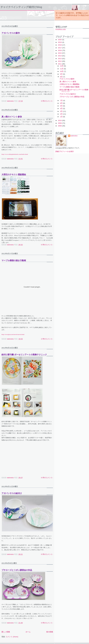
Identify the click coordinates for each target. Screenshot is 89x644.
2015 (60, 53)
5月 (62, 106)
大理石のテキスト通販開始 (14, 175)
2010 (60, 120)
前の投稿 (50, 632)
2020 (60, 40)
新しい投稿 (6, 632)
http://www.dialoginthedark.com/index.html (15, 154)
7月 (62, 101)
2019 (60, 42)
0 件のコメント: (47, 101)
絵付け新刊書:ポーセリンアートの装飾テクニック (24, 355)
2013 (60, 59)
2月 (62, 114)
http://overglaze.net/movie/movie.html (13, 334)
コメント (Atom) (12, 637)
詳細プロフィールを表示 (65, 151)
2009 (60, 123)
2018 (60, 45)
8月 (62, 77)
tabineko (74, 136)
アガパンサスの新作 (11, 33)
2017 (60, 48)
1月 (62, 117)
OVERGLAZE (61, 29)
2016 (60, 50)
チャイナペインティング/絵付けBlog (21, 7)
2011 (60, 64)
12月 (62, 66)
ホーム (28, 632)
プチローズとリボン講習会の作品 (17, 570)
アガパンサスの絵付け (12, 493)
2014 (60, 56)
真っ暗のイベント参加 (12, 117)
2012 (60, 61)
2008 (60, 126)
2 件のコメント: (47, 339)
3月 (62, 111)
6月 (62, 103)
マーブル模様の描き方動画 (14, 260)
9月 (62, 74)
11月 (62, 69)
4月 (62, 109)
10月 (62, 71)
